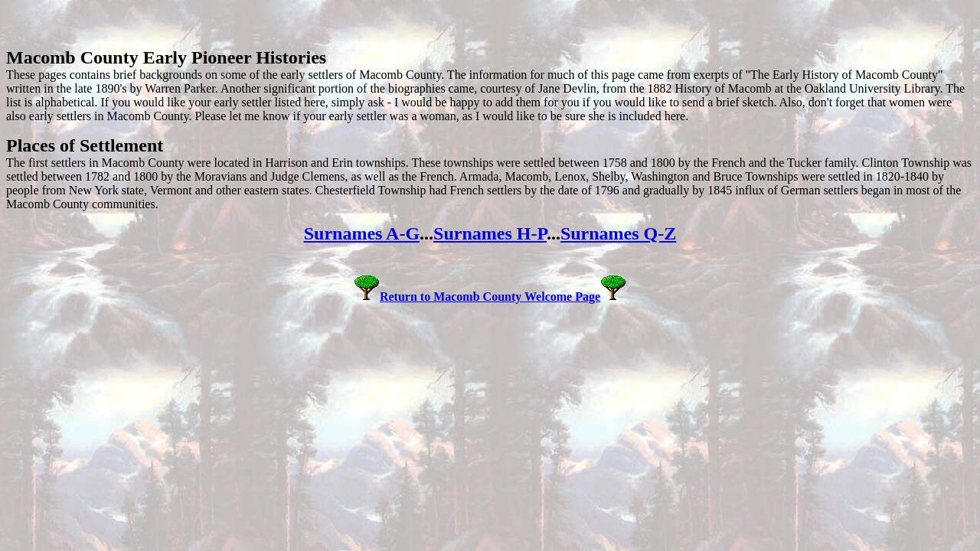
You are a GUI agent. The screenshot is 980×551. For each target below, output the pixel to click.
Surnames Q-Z (618, 233)
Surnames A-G (362, 233)
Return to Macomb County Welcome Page (490, 297)
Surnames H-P (490, 233)
